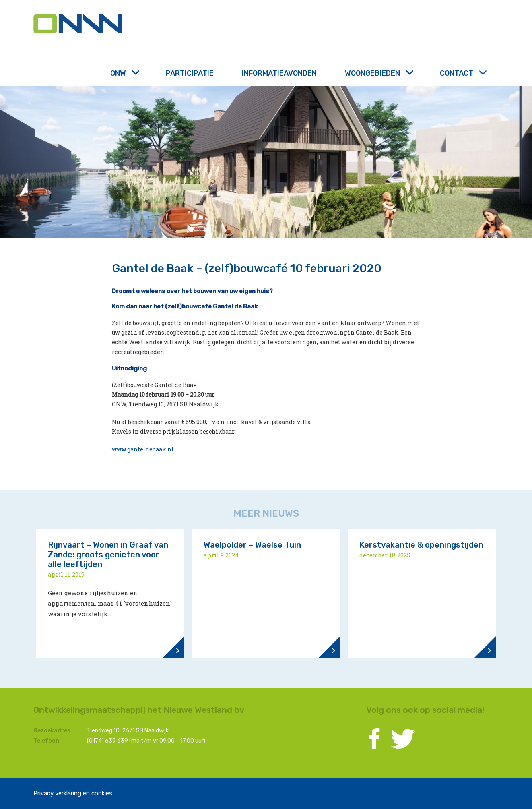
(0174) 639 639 (107, 741)
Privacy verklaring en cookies (73, 793)
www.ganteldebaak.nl (143, 449)
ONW (124, 73)
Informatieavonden (279, 73)
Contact (462, 73)
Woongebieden (378, 73)
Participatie (190, 73)
